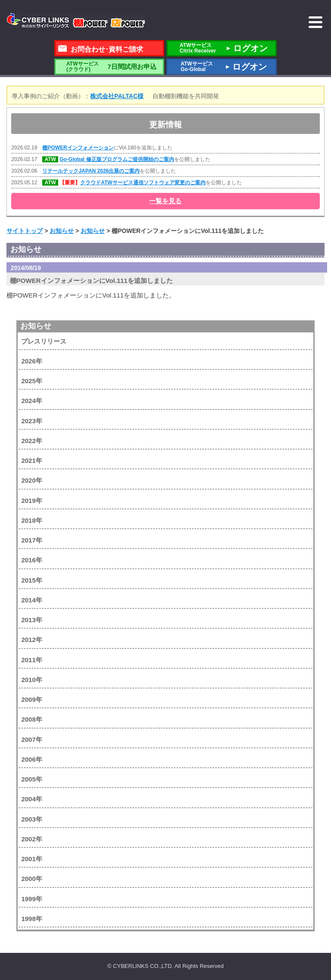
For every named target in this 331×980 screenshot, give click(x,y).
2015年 (31, 580)
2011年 (31, 660)
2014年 (31, 600)
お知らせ (36, 326)
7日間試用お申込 (109, 67)
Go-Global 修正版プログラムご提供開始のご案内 (117, 159)
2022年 (31, 441)
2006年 (31, 759)
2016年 (31, 560)
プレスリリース (44, 341)
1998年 (31, 919)
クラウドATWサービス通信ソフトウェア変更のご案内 (143, 183)
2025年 (31, 381)
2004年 (31, 799)
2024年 (31, 401)
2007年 (31, 740)
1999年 (31, 899)
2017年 (31, 540)
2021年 (31, 461)
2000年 (31, 879)
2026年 (31, 361)
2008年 (31, 719)
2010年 (31, 680)
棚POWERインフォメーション (78, 148)
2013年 (31, 620)
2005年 (31, 779)
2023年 (31, 421)
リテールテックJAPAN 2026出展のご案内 (91, 171)
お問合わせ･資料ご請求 (107, 49)
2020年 (31, 480)
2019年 (31, 501)
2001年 (31, 859)
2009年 (31, 699)
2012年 (31, 640)
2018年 (31, 520)
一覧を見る (165, 201)
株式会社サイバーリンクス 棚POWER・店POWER (76, 21)
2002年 (31, 839)
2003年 (31, 819)
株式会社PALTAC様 (117, 96)
